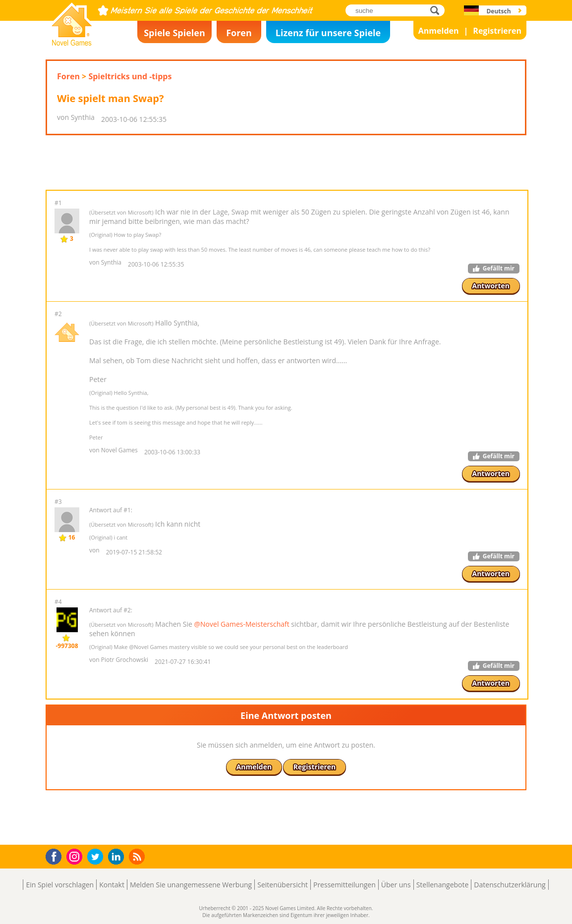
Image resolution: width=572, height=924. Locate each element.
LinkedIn (118, 857)
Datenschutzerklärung (510, 885)
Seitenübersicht (283, 885)
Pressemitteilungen (344, 885)
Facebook (56, 855)
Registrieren (497, 31)
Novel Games (70, 43)
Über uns (396, 885)
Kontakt (112, 885)
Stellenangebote (443, 885)
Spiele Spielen (174, 33)
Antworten (491, 286)
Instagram (76, 856)
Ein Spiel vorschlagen (60, 885)
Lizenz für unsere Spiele (328, 33)
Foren (239, 33)
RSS (138, 856)
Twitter (97, 857)
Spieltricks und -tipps (130, 76)
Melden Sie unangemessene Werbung (191, 885)
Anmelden (439, 31)
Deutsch (498, 11)
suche (437, 10)
